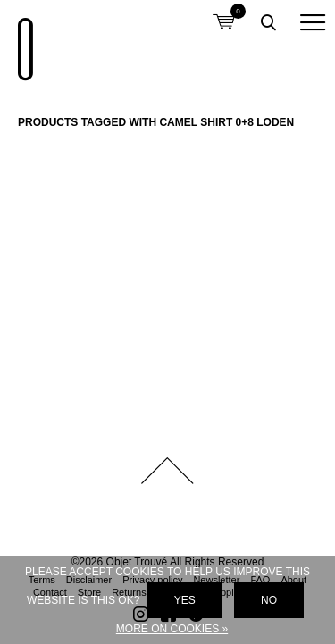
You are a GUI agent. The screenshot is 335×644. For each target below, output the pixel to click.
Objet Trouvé (22, 40)
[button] (313, 22)
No (269, 600)
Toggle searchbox (268, 22)
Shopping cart (223, 11)
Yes (185, 600)
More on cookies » (172, 629)
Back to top (168, 471)
